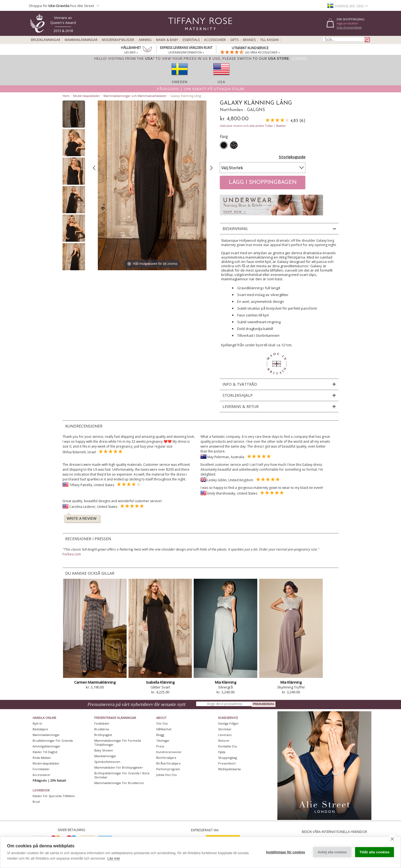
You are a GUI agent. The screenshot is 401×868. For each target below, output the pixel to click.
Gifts (234, 40)
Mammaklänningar (81, 40)
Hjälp (222, 752)
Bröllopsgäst (103, 735)
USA (221, 82)
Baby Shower (104, 750)
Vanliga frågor (228, 723)
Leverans (225, 735)
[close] (392, 839)
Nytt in (37, 723)
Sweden (180, 82)
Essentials (191, 40)
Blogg (160, 735)
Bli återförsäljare (168, 763)
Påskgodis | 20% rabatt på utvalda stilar (201, 89)
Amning (145, 40)
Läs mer (114, 858)
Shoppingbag (228, 758)
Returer (224, 740)
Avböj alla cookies (332, 852)
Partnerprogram (168, 769)
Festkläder (102, 723)
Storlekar (225, 729)
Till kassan (269, 40)
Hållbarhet (164, 729)
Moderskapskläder (118, 40)
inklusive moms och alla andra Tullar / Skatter (253, 126)
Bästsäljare (40, 729)
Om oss (162, 723)
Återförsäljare (166, 758)
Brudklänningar (46, 40)
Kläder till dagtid (45, 752)
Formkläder (41, 769)
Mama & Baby (167, 40)
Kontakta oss (228, 746)
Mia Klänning (225, 682)
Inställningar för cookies (286, 852)
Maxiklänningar (105, 756)
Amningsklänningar (46, 746)
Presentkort (227, 763)
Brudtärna (102, 729)
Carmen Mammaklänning (95, 682)
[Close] (300, 58)
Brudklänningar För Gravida (53, 740)
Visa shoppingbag (349, 27)
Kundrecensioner (169, 752)
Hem (66, 96)
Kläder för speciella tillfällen (54, 796)
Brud (36, 802)
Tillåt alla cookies (375, 852)
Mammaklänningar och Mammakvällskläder (135, 96)
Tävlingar (163, 740)
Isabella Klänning (160, 682)
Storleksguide (292, 157)
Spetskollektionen (107, 762)
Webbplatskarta (229, 769)
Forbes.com (72, 554)
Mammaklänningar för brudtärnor (119, 783)
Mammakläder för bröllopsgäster (119, 767)
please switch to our (256, 58)
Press (160, 746)
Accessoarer (215, 40)
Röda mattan (42, 758)
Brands (249, 40)
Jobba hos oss (166, 775)
